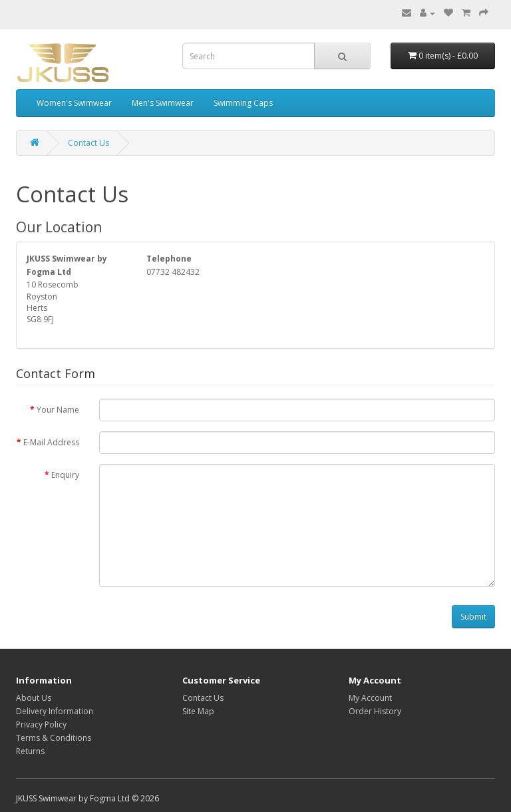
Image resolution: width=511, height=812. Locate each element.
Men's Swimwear (163, 103)
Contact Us (88, 143)
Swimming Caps (243, 103)
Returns (30, 751)
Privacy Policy (41, 724)
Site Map (198, 711)
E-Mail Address (51, 442)
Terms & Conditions (54, 738)
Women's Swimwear (74, 103)
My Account (370, 698)
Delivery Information (55, 711)
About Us (34, 698)
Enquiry (65, 475)
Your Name (58, 410)
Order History (375, 711)
